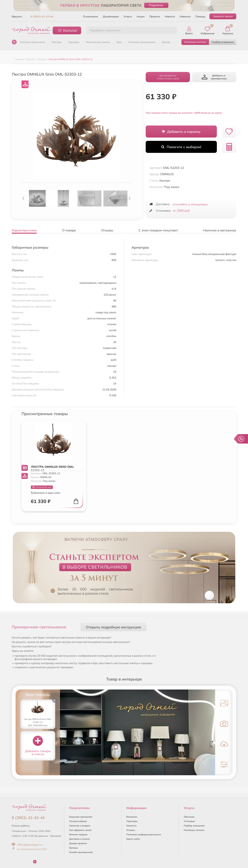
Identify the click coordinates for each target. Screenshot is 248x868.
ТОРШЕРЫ (74, 42)
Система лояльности (32, 42)
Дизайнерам (111, 16)
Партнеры (132, 821)
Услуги (128, 16)
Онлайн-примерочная (81, 852)
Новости (170, 16)
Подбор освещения (223, 42)
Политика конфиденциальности (144, 834)
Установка (189, 821)
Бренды (73, 848)
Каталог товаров (78, 834)
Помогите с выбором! (181, 147)
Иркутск (17, 16)
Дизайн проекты (78, 843)
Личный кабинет (78, 821)
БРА (119, 42)
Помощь (200, 16)
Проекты (155, 16)
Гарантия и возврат (80, 826)
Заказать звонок (223, 16)
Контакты (132, 826)
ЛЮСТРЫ (56, 42)
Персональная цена (42, 487)
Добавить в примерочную (214, 77)
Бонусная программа (81, 817)
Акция (141, 16)
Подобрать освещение (105, 30)
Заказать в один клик (46, 493)
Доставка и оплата (79, 839)
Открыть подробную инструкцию (113, 627)
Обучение (189, 817)
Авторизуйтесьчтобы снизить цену (168, 77)
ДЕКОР (166, 42)
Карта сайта (133, 839)
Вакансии (132, 817)
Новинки (185, 16)
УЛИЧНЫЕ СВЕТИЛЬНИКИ (142, 42)
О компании (91, 16)
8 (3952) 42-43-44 (42, 16)
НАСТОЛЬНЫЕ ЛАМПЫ (98, 42)
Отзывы (131, 830)
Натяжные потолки (195, 42)
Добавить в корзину (181, 132)
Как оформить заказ (80, 830)
